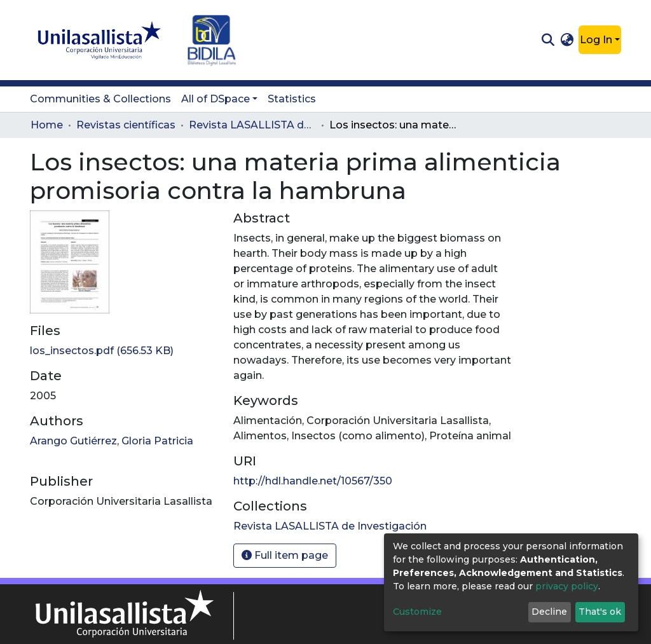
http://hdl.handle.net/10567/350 (313, 481)
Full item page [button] (285, 555)
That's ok (600, 612)
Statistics (292, 99)
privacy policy (567, 586)
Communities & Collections (100, 99)
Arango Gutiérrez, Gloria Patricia (112, 441)
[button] (567, 40)
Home (47, 125)
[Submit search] (548, 40)
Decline (549, 612)
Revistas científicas (126, 125)
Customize (417, 612)
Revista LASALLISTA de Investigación (252, 125)
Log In (596, 40)
